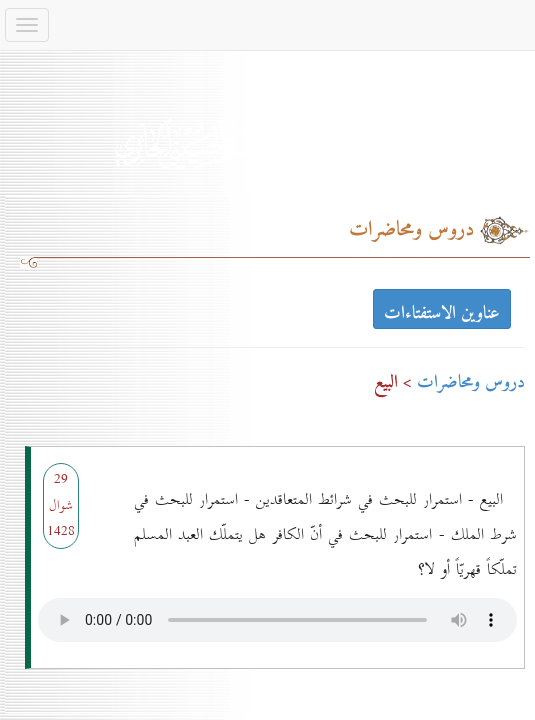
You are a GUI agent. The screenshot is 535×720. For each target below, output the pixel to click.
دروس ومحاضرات (471, 382)
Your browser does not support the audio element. (277, 615)
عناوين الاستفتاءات (442, 311)
